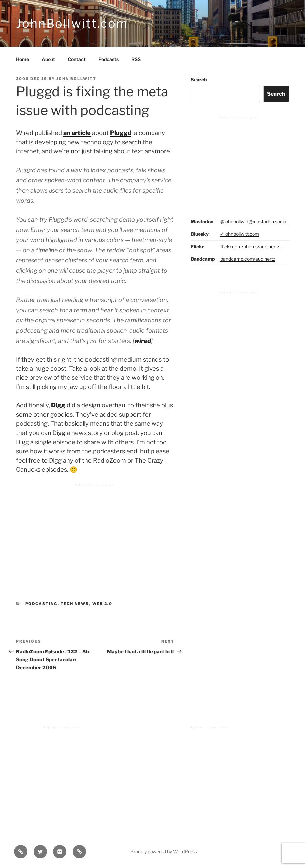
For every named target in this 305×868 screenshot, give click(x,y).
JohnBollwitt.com (72, 23)
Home (22, 59)
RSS (136, 59)
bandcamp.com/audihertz (248, 259)
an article (77, 133)
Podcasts (108, 59)
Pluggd (121, 133)
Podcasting (42, 604)
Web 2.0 (102, 604)
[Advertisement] (95, 533)
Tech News (75, 604)
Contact (77, 59)
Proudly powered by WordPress (164, 852)
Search (199, 80)
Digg (58, 405)
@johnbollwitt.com (240, 234)
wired (143, 341)
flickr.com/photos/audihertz (250, 247)
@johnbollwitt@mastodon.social (254, 222)
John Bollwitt (76, 79)
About (48, 59)
